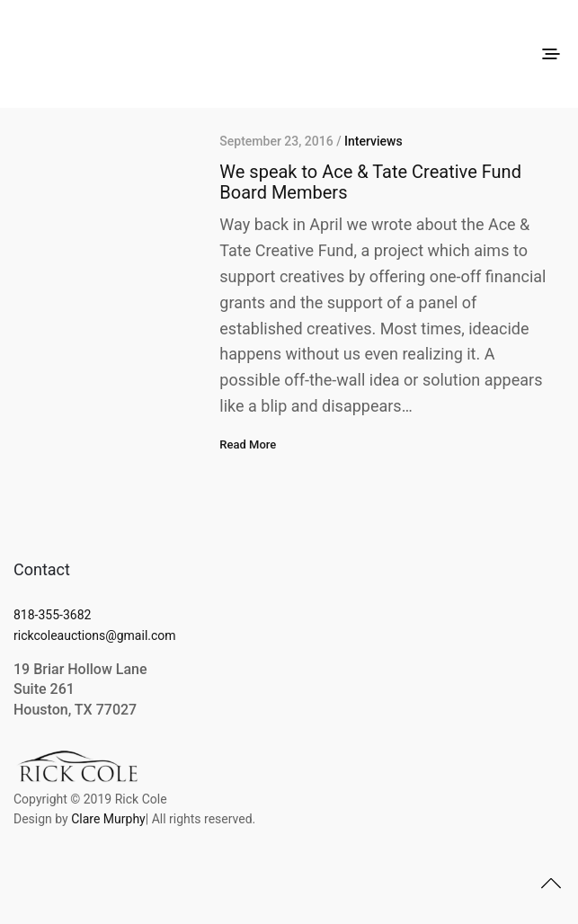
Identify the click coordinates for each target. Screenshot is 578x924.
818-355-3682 (52, 615)
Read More (248, 444)
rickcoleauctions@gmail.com (95, 635)
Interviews (373, 141)
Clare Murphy (108, 819)
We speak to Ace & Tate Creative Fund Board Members (370, 182)
